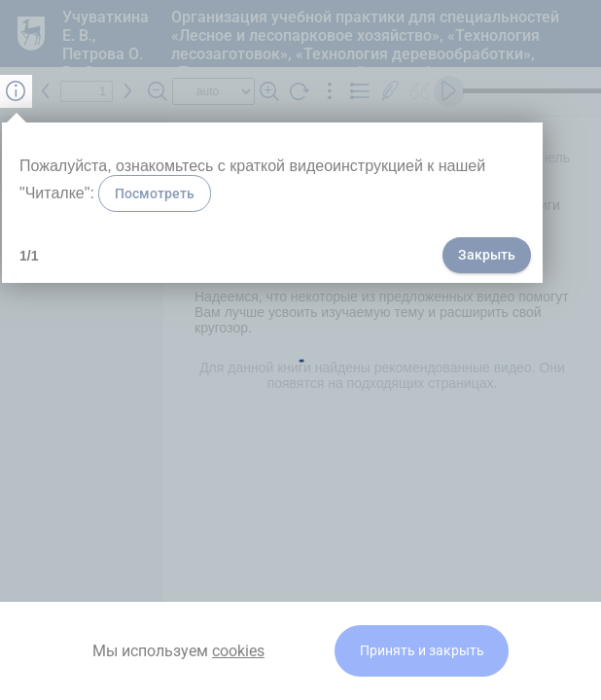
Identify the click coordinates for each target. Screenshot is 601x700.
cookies (238, 651)
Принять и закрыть (422, 651)
